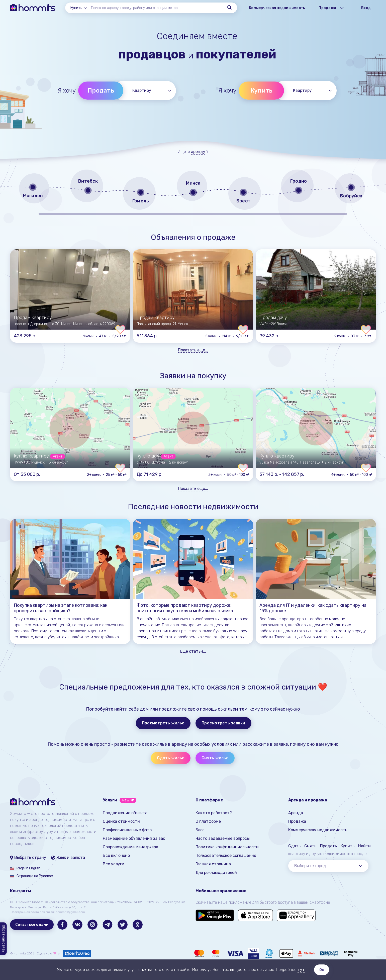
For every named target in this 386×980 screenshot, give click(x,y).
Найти (364, 846)
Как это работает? (214, 813)
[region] (193, 192)
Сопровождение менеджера (130, 847)
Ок (322, 970)
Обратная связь (4, 939)
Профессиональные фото (127, 830)
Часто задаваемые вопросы (223, 838)
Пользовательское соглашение (226, 855)
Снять (310, 846)
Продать (101, 91)
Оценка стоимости (121, 821)
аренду (198, 152)
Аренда (296, 813)
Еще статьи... (193, 651)
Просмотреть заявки (223, 723)
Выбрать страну (28, 857)
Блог (200, 830)
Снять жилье (215, 758)
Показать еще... (193, 350)
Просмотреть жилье (163, 723)
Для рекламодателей (216, 873)
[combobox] (81, 8)
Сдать (294, 846)
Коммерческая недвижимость (277, 8)
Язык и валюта (68, 857)
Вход (366, 8)
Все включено (116, 855)
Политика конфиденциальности (227, 847)
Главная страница (213, 864)
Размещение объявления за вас (134, 838)
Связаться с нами (32, 925)
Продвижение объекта (125, 813)
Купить (262, 91)
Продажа (297, 821)
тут (301, 970)
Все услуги (114, 864)
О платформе (208, 821)
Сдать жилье (171, 758)
